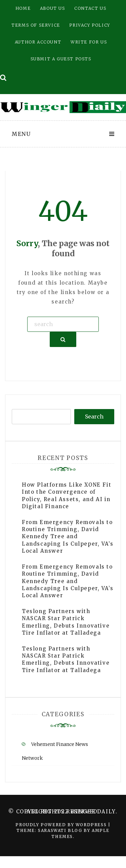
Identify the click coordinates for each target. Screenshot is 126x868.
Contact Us (90, 8)
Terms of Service (36, 25)
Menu (21, 134)
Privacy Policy (90, 25)
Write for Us (89, 42)
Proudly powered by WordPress (62, 825)
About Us (53, 8)
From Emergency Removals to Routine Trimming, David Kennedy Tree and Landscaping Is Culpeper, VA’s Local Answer (68, 537)
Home (23, 8)
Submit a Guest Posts (61, 59)
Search (94, 416)
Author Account (38, 42)
